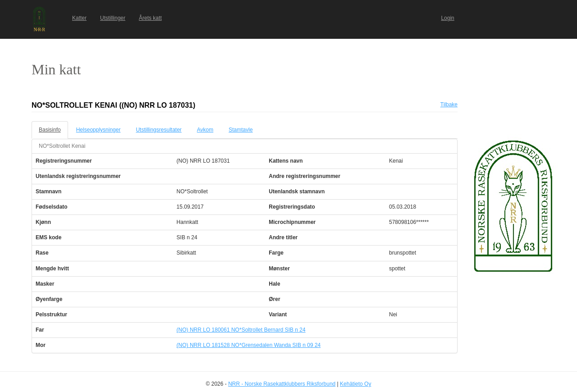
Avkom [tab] (205, 130)
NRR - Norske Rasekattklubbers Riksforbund (282, 384)
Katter (79, 18)
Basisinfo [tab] (50, 130)
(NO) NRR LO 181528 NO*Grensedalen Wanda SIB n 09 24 (249, 345)
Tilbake (449, 105)
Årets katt (150, 18)
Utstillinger (113, 18)
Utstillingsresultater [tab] (158, 130)
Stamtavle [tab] (240, 130)
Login (447, 18)
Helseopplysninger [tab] (98, 130)
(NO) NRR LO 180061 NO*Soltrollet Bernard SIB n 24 (241, 330)
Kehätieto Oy (355, 384)
